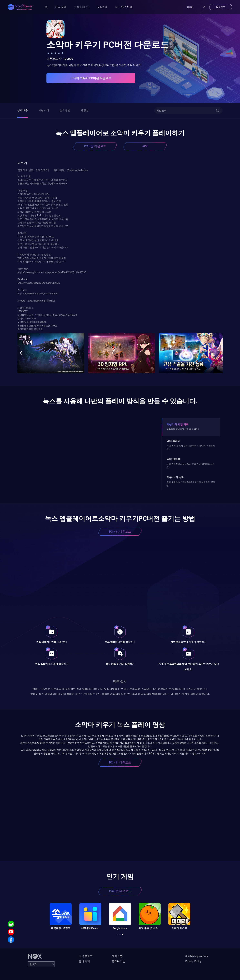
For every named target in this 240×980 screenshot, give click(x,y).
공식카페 (102, 7)
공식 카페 (84, 961)
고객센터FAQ (82, 7)
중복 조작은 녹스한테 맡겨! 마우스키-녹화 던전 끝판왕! (191, 484)
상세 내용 (23, 110)
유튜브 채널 (119, 961)
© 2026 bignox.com (197, 956)
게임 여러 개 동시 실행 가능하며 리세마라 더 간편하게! (191, 447)
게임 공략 (61, 7)
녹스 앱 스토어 (124, 7)
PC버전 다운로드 (95, 146)
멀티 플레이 (173, 441)
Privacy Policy (193, 961)
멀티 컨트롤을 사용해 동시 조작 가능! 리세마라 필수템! (191, 466)
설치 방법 (65, 110)
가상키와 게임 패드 (178, 424)
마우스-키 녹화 (175, 477)
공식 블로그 (86, 956)
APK (145, 146)
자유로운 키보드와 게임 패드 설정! (183, 429)
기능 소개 (44, 110)
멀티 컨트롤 (173, 459)
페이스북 (117, 956)
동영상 (85, 110)
